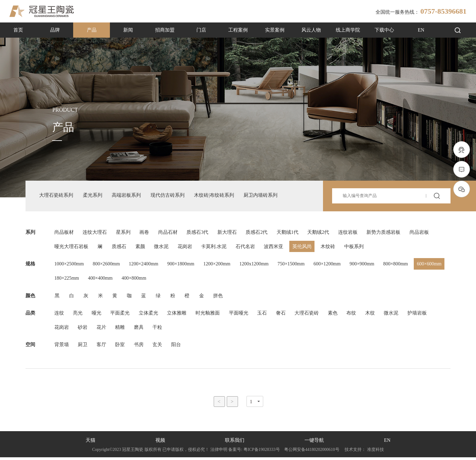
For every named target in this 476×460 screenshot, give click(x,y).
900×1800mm (182, 265)
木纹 (372, 315)
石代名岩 (246, 248)
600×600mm (67, 280)
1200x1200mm (256, 265)
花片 (102, 330)
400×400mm (135, 280)
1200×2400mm (144, 265)
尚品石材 (168, 233)
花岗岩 (185, 248)
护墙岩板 (419, 315)
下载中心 (384, 30)
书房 (139, 347)
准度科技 (376, 452)
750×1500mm (294, 265)
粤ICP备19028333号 (262, 452)
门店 (201, 30)
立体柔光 (149, 315)
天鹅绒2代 (320, 233)
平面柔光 (121, 315)
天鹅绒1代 (289, 233)
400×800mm (169, 280)
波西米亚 (275, 248)
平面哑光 (240, 315)
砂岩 (83, 330)
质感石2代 (258, 233)
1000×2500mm (69, 265)
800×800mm (399, 265)
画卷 (145, 233)
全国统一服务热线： (421, 11)
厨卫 (83, 347)
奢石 (282, 315)
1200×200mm (219, 265)
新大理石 (228, 233)
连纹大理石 (95, 233)
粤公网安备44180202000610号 (312, 452)
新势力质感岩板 (385, 233)
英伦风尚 (303, 248)
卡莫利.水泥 (215, 248)
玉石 (263, 315)
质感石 (119, 248)
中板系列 (355, 248)
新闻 (128, 30)
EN (421, 30)
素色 (334, 315)
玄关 (158, 347)
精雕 (121, 330)
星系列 (124, 233)
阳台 (177, 347)
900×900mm (365, 265)
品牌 (55, 30)
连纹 (59, 315)
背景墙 (62, 347)
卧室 (121, 347)
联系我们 (235, 443)
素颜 (141, 248)
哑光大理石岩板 (71, 248)
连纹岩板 (349, 233)
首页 (18, 30)
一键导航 (314, 443)
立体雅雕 (178, 315)
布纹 (353, 315)
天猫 (90, 443)
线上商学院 (348, 30)
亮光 (78, 315)
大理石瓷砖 (308, 315)
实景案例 (275, 30)
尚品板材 (64, 233)
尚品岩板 (421, 233)
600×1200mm (330, 265)
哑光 (97, 315)
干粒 (158, 330)
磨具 (139, 330)
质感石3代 (198, 233)
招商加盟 (165, 30)
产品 (92, 30)
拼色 (219, 297)
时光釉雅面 (209, 315)
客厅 (102, 347)
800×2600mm (107, 265)
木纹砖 (329, 248)
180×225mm (101, 280)
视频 (160, 443)
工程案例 (238, 30)
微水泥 (162, 248)
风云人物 (311, 30)
